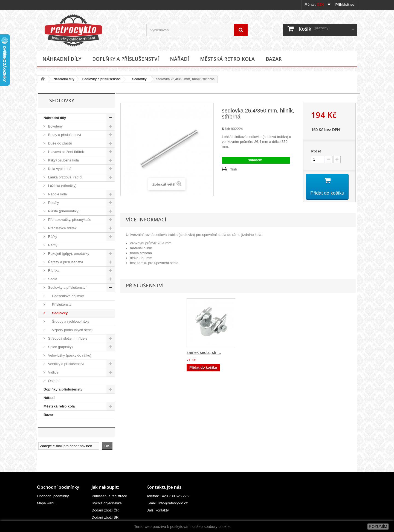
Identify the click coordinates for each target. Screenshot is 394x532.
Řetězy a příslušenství (65, 262)
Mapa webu (46, 503)
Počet (316, 151)
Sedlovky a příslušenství (102, 79)
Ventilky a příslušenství (66, 364)
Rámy (52, 245)
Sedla (52, 279)
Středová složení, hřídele (67, 338)
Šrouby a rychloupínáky (68, 321)
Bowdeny (55, 126)
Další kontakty (158, 510)
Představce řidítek (62, 228)
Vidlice (53, 372)
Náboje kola (57, 194)
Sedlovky (138, 79)
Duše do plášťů (60, 143)
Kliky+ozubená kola (63, 160)
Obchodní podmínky (53, 496)
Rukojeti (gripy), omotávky (68, 254)
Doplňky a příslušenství (126, 59)
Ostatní (53, 381)
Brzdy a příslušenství (64, 135)
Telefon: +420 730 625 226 (167, 496)
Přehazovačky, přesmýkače (69, 220)
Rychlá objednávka (107, 503)
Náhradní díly (62, 59)
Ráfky (52, 237)
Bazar (274, 59)
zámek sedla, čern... (205, 353)
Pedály (53, 203)
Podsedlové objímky (65, 296)
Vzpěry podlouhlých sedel (70, 330)
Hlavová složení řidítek (65, 152)
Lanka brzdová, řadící (65, 177)
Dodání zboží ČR (105, 510)
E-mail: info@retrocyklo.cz (167, 503)
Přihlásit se (345, 5)
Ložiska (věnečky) (62, 186)
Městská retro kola (227, 59)
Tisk (234, 169)
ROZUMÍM (378, 527)
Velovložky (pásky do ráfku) (69, 355)
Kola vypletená (59, 169)
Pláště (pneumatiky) (63, 211)
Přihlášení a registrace (109, 496)
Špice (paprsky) (60, 347)
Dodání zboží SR (105, 517)
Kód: (226, 129)
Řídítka (53, 271)
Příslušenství (60, 304)
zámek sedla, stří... (258, 353)
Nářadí (179, 59)
